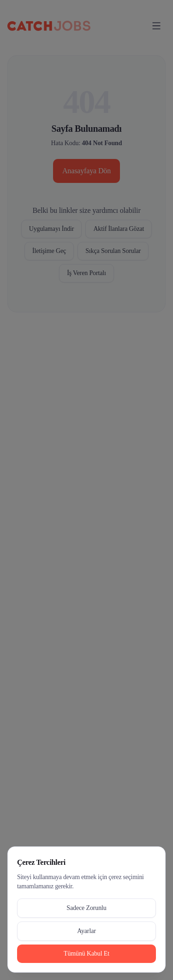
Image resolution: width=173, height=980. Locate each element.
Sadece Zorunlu (86, 908)
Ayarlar (86, 931)
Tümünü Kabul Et (86, 954)
